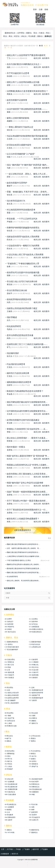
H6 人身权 (8, 723)
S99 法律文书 (34, 820)
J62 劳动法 (8, 764)
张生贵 (10, 195)
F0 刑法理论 (9, 688)
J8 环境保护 (9, 769)
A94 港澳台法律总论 (36, 629)
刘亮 (9, 302)
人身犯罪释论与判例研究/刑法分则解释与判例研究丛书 (24, 556)
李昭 (9, 432)
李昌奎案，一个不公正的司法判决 (22, 219)
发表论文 (48, 36)
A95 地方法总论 (10, 632)
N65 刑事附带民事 (11, 789)
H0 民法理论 (9, 713)
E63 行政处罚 (9, 675)
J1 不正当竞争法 (35, 751)
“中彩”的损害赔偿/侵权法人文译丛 (19, 560)
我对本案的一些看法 (16, 447)
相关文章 (37, 58)
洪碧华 (10, 385)
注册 (41, 9)
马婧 (9, 168)
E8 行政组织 (33, 678)
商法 (11, 36)
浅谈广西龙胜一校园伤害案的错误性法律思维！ (28, 492)
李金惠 (10, 394)
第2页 (46, 46)
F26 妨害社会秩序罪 (12, 698)
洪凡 (9, 320)
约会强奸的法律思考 (16, 364)
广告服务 (27, 849)
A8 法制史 (8, 629)
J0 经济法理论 (10, 751)
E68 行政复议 (9, 678)
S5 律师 (32, 810)
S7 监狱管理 (33, 812)
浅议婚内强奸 (13, 353)
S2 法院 (32, 807)
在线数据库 (5, 854)
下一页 (10, 48)
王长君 (10, 414)
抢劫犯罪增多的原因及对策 (19, 299)
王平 (9, 103)
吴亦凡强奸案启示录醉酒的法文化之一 (24, 64)
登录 (35, 9)
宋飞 (9, 347)
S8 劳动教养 (9, 815)
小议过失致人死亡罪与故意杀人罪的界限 (25, 255)
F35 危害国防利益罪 (36, 698)
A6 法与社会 (33, 624)
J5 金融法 (32, 759)
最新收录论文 (10, 33)
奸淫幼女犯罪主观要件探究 (19, 145)
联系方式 (15, 854)
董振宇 (10, 186)
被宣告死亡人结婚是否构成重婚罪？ (23, 519)
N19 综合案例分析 (11, 784)
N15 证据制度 (10, 782)
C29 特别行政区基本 (12, 647)
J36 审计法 (8, 759)
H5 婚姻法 (33, 721)
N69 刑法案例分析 (35, 789)
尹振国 (10, 222)
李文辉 (10, 423)
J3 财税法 (32, 754)
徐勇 (9, 267)
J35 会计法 (33, 756)
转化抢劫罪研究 (14, 326)
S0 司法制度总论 (11, 804)
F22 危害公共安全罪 (12, 693)
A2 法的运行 (9, 622)
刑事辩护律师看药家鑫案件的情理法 (23, 228)
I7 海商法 (32, 741)
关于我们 (10, 849)
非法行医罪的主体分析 (17, 290)
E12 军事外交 (9, 662)
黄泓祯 (10, 284)
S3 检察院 (8, 810)
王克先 (10, 148)
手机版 (18, 849)
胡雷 (9, 85)
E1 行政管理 (33, 660)
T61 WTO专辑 (10, 833)
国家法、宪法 (32, 33)
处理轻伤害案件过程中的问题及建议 (23, 420)
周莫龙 (10, 94)
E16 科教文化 (34, 665)
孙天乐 (10, 356)
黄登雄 (10, 477)
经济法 (17, 36)
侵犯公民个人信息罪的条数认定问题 (23, 82)
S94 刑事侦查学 (10, 817)
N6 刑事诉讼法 (34, 787)
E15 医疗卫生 (9, 665)
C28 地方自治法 (35, 644)
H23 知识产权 (10, 718)
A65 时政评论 (9, 627)
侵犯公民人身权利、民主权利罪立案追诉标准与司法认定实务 (24, 581)
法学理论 (21, 33)
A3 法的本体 (33, 622)
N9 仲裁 (32, 795)
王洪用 (10, 139)
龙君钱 (10, 450)
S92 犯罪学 (33, 815)
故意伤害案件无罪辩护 (17, 183)
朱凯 (9, 522)
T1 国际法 (8, 830)
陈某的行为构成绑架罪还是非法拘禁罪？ (25, 391)
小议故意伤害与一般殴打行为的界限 (23, 246)
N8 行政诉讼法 (10, 792)
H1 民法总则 (33, 713)
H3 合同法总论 (10, 721)
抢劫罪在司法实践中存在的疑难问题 (23, 273)
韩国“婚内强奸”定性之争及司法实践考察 (25, 483)
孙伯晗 (10, 76)
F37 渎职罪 (33, 700)
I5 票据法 (32, 738)
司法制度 (32, 36)
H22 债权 (32, 716)
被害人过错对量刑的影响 (18, 118)
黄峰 (9, 112)
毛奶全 (10, 329)
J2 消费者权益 (10, 754)
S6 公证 (7, 812)
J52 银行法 (8, 761)
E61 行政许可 (34, 672)
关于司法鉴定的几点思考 (18, 73)
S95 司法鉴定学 (34, 817)
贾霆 (9, 213)
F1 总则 (32, 688)
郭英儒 (10, 441)
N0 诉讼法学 (9, 779)
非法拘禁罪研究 (12, 577)
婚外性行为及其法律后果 (18, 373)
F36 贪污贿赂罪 (10, 700)
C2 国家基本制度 (35, 642)
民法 (5, 36)
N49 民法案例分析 (11, 787)
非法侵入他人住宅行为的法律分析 (22, 281)
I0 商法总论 (9, 736)
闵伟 (9, 338)
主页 (3, 849)
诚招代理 (36, 849)
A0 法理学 (8, 619)
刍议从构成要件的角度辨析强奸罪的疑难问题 (27, 136)
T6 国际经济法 (34, 830)
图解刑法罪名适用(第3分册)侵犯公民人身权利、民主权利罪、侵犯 (24, 564)
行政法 (42, 33)
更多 (49, 538)
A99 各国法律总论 (35, 632)
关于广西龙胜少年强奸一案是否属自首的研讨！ (28, 501)
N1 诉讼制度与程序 (36, 779)
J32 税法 (8, 756)
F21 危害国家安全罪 (36, 690)
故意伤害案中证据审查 (17, 100)
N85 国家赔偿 (34, 792)
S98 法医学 (9, 820)
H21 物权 (8, 716)
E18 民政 (8, 667)
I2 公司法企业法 (35, 736)
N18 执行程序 (34, 782)
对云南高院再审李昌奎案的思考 (21, 210)
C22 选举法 (9, 644)
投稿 (46, 9)
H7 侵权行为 (33, 723)
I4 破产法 (8, 738)
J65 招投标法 (34, 764)
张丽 (9, 157)
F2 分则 (7, 690)
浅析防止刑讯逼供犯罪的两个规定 (22, 308)
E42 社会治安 (34, 670)
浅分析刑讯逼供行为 (16, 201)
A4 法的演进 (9, 624)
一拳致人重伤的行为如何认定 (20, 127)
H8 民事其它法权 (11, 726)
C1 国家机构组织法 (11, 642)
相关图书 (46, 58)
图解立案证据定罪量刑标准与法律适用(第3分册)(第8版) (24, 552)
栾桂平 (10, 293)
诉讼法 (24, 36)
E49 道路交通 (9, 672)
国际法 (40, 36)
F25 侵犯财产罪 (34, 695)
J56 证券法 (33, 761)
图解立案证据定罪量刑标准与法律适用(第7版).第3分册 (24, 573)
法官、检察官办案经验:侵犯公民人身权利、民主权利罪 (24, 548)
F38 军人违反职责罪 (12, 703)
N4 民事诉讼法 (34, 784)
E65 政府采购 (34, 675)
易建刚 (10, 121)
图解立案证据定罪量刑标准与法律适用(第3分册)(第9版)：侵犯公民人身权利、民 (24, 544)
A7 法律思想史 (34, 627)
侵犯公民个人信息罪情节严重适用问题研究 (26, 55)
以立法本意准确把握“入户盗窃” (21, 154)
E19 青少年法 (34, 667)
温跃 (9, 67)
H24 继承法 (33, 718)
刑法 (48, 33)
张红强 (10, 130)
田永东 (10, 240)
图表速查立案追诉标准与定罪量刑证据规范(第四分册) (24, 569)
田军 (9, 177)
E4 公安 (7, 670)
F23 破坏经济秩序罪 (36, 693)
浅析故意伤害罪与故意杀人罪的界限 (23, 237)
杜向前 (10, 459)
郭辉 (9, 275)
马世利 (10, 405)
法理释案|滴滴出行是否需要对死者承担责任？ (27, 91)
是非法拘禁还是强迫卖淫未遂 (20, 335)
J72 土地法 (8, 766)
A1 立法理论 (33, 619)
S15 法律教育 (9, 807)
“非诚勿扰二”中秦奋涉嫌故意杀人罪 (23, 264)
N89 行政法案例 (10, 795)
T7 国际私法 (33, 833)
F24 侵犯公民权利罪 (12, 695)
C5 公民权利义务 (35, 647)
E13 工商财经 (34, 662)
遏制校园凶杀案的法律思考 (19, 382)
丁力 (9, 58)
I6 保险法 (8, 741)
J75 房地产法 (34, 766)
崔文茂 (10, 204)
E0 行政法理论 (10, 660)
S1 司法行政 (33, 804)
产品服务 (45, 849)
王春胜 (10, 311)
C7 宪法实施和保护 (11, 650)
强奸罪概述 (12, 317)
